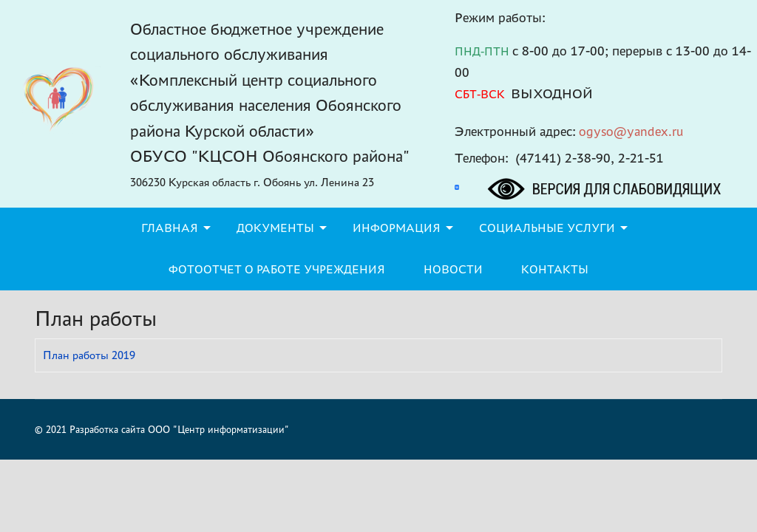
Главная (170, 228)
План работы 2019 (89, 355)
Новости (453, 269)
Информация (397, 228)
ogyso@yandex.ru (631, 131)
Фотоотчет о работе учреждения (277, 269)
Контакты (555, 269)
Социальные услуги (547, 228)
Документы (275, 228)
